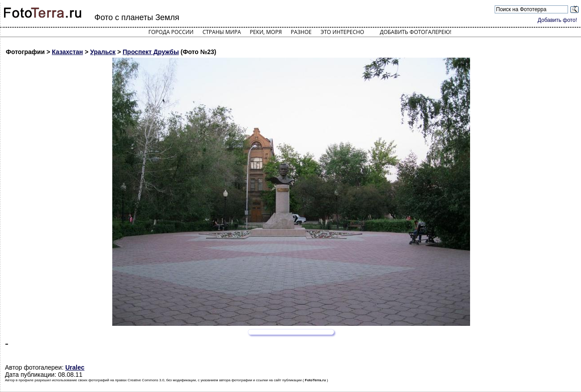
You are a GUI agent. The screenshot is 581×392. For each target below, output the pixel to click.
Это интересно (343, 32)
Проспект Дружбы (151, 52)
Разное (301, 32)
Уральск (103, 52)
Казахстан (68, 52)
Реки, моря (266, 32)
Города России (171, 32)
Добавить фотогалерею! (416, 32)
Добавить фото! (557, 20)
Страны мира (222, 32)
